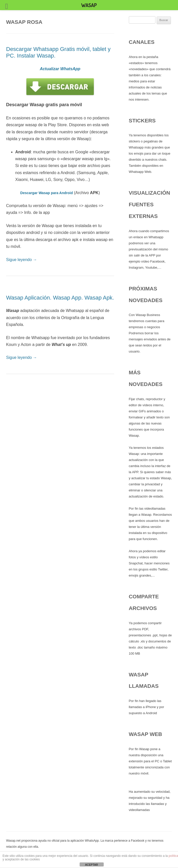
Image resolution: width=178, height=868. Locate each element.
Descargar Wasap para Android (47, 193)
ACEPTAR (91, 865)
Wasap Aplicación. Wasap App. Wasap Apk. (60, 298)
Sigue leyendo (22, 260)
